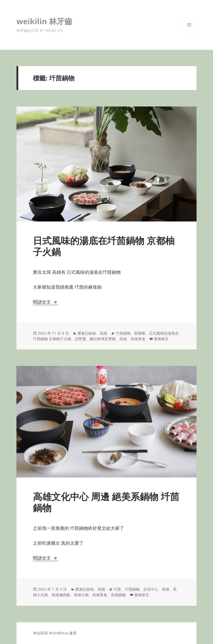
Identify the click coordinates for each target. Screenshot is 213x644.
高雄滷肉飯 (61, 595)
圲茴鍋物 (123, 333)
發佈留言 (161, 339)
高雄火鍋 (81, 595)
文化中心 (151, 589)
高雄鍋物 (118, 595)
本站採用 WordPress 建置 (55, 633)
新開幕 (140, 333)
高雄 (103, 333)
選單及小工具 (189, 32)
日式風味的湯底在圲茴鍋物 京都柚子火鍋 (104, 246)
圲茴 (117, 589)
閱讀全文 (46, 302)
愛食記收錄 (87, 333)
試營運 (80, 339)
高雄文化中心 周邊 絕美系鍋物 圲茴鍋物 (106, 502)
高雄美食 (138, 339)
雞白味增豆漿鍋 (103, 339)
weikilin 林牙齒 (44, 21)
